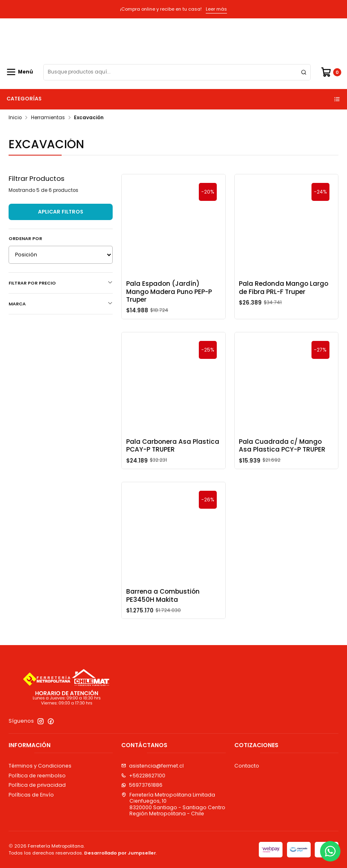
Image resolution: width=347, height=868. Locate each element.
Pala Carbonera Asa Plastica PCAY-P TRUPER (173, 455)
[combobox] (177, 72)
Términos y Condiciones (40, 766)
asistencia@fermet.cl (152, 766)
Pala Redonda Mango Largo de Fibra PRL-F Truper (284, 287)
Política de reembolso (37, 776)
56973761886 (142, 785)
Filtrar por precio (61, 283)
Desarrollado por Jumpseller (120, 853)
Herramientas (48, 118)
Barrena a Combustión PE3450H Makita (163, 605)
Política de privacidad (37, 785)
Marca (61, 304)
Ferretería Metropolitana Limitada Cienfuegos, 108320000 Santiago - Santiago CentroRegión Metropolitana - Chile (173, 804)
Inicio (15, 118)
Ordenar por (25, 238)
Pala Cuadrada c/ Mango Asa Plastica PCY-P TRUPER (282, 455)
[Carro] (331, 72)
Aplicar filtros (61, 212)
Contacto (247, 766)
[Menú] (20, 72)
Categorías (174, 99)
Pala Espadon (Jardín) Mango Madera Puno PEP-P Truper (169, 292)
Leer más (216, 9)
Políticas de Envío (31, 795)
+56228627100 (143, 776)
